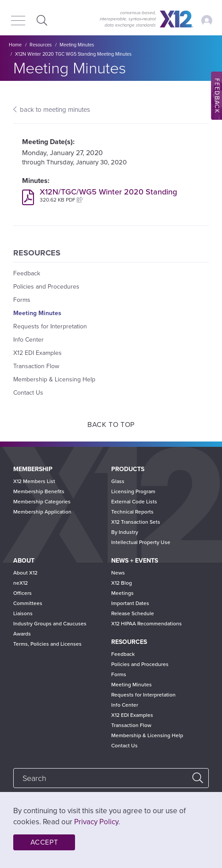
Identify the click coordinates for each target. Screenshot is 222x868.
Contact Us (28, 393)
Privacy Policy (96, 822)
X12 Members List (34, 481)
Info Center (28, 340)
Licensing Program (133, 491)
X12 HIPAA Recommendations (147, 624)
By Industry (125, 532)
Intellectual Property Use (141, 542)
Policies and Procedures (46, 287)
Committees (28, 603)
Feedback (27, 273)
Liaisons (23, 613)
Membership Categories (42, 502)
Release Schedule (133, 613)
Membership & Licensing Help (54, 379)
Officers (23, 593)
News (118, 573)
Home (15, 45)
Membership (33, 469)
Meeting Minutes (77, 45)
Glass (118, 481)
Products (128, 469)
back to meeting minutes (55, 110)
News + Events (135, 561)
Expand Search (41, 20)
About (24, 561)
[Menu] (18, 21)
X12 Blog (122, 583)
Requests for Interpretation (50, 326)
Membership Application (42, 512)
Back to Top (111, 425)
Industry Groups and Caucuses (50, 624)
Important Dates (130, 603)
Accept (44, 842)
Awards (22, 634)
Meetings (122, 593)
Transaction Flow (36, 366)
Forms (22, 300)
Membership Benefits (39, 491)
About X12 (25, 573)
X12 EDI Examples (38, 353)
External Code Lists (134, 502)
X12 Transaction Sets (136, 522)
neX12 (21, 583)
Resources (41, 45)
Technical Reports (132, 512)
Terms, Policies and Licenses (47, 644)
